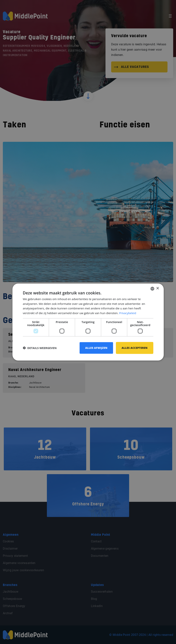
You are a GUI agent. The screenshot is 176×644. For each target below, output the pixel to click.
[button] (40, 348)
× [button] (158, 288)
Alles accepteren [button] (134, 348)
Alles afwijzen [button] (95, 348)
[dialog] (88, 322)
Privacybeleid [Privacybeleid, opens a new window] (128, 313)
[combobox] (152, 288)
